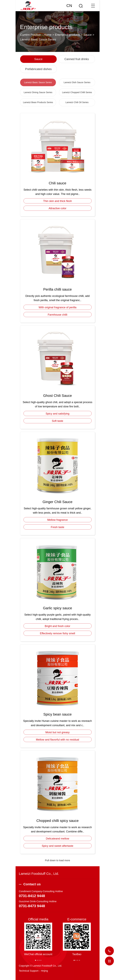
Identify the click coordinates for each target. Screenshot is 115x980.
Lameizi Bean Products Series (38, 102)
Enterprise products (67, 35)
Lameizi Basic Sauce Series (38, 39)
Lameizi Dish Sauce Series (77, 82)
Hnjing (44, 971)
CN (69, 6)
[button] (35, 960)
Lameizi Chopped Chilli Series (77, 92)
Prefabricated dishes (38, 69)
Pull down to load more (58, 860)
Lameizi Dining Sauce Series (38, 92)
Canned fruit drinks (77, 59)
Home (48, 35)
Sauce (88, 35)
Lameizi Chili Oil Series (77, 102)
